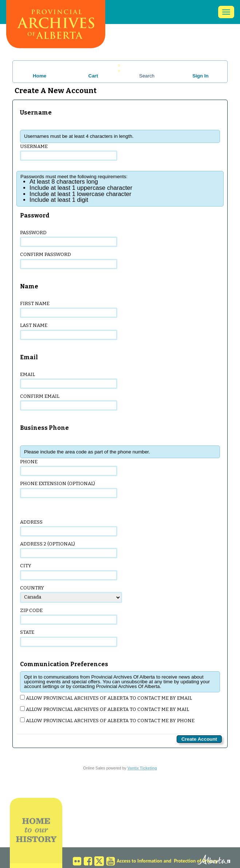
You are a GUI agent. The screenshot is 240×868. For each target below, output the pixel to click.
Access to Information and (144, 861)
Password (69, 238)
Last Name (69, 331)
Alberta (206, 860)
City (69, 571)
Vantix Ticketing (142, 768)
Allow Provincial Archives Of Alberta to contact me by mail (105, 709)
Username (69, 152)
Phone (69, 467)
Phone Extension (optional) (69, 489)
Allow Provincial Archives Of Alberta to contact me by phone (107, 721)
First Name (69, 309)
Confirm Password (69, 260)
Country (71, 594)
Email (69, 380)
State (69, 638)
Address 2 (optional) (69, 550)
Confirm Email (69, 402)
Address (69, 528)
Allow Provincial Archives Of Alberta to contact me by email (106, 698)
